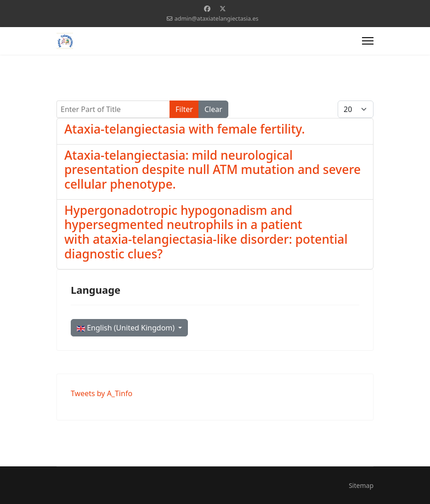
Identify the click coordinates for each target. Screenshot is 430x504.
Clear (213, 109)
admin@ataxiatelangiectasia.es (217, 19)
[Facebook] (207, 8)
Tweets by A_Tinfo (102, 393)
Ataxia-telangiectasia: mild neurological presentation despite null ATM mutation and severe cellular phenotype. (212, 170)
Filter (184, 109)
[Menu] (368, 41)
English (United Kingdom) (127, 328)
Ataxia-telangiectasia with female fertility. (185, 129)
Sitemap (361, 485)
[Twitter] (223, 8)
